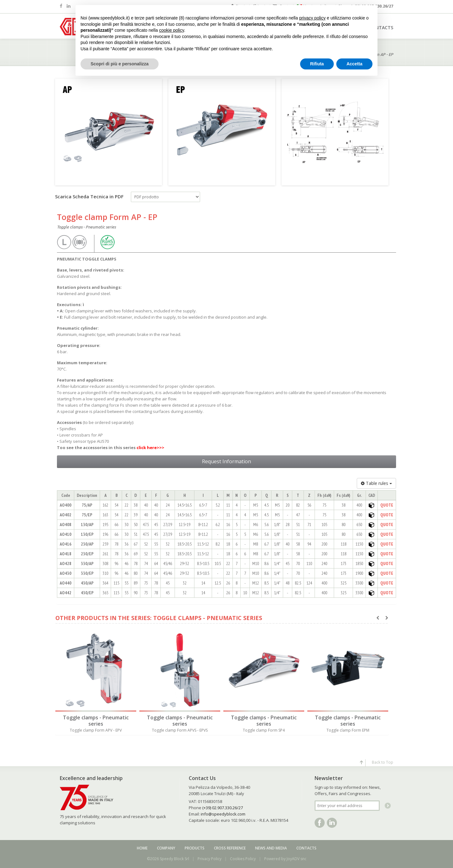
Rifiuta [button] (317, 64)
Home (142, 848)
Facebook (320, 823)
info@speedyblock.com (223, 814)
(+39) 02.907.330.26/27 (223, 808)
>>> (160, 448)
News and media (271, 848)
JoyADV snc (296, 859)
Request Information (226, 461)
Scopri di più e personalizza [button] (120, 64)
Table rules (376, 483)
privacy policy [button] (312, 18)
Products (195, 848)
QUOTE (387, 505)
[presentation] (378, 618)
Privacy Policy (210, 859)
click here (147, 448)
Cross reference (230, 848)
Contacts (306, 848)
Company (166, 848)
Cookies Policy (243, 859)
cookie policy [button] (172, 30)
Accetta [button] (354, 64)
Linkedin (332, 823)
